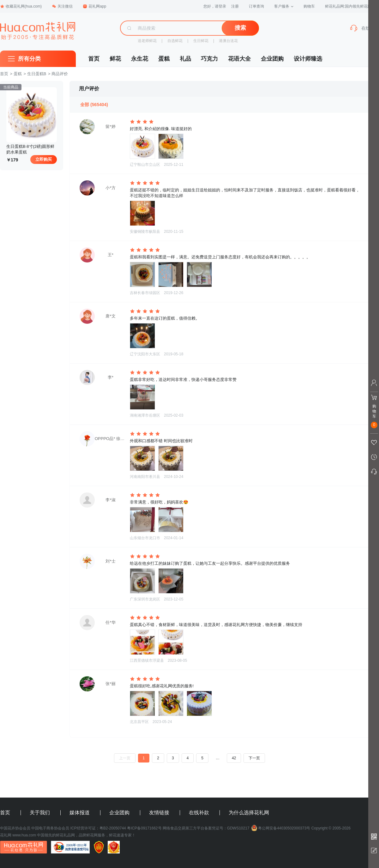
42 (234, 758)
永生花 (140, 59)
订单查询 (256, 6)
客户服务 (284, 6)
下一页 (254, 758)
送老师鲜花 (147, 41)
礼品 (185, 59)
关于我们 (40, 813)
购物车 (309, 6)
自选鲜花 (175, 41)
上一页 (125, 758)
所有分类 (29, 59)
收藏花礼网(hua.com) (21, 6)
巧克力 (209, 59)
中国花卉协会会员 (15, 828)
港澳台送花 (228, 41)
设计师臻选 (308, 59)
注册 (235, 6)
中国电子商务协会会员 (50, 828)
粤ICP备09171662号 (144, 828)
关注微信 (62, 6)
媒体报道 (80, 813)
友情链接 (159, 813)
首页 (94, 59)
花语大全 (239, 59)
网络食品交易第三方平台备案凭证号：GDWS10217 (206, 828)
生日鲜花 (201, 41)
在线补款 (199, 813)
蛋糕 (164, 59)
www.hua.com (24, 835)
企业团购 (272, 59)
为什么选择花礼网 (249, 813)
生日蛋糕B (37, 74)
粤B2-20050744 (113, 828)
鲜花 (115, 59)
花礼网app (94, 6)
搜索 (240, 28)
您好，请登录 (215, 6)
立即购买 (44, 159)
